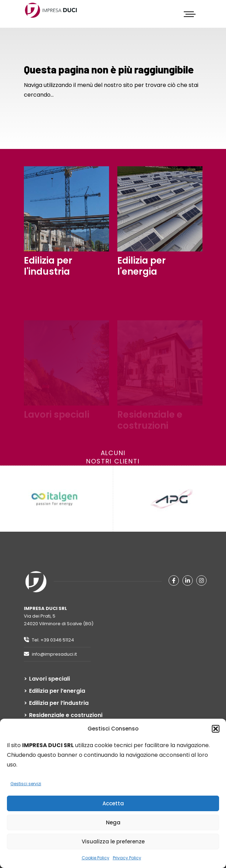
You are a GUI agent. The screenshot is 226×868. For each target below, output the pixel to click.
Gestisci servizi (26, 784)
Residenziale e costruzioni (66, 715)
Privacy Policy (127, 858)
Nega (113, 822)
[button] (216, 729)
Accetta (113, 803)
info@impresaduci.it (50, 654)
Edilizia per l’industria (59, 703)
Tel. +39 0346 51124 (49, 640)
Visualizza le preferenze (113, 842)
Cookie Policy (96, 858)
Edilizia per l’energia (57, 691)
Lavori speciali (49, 679)
